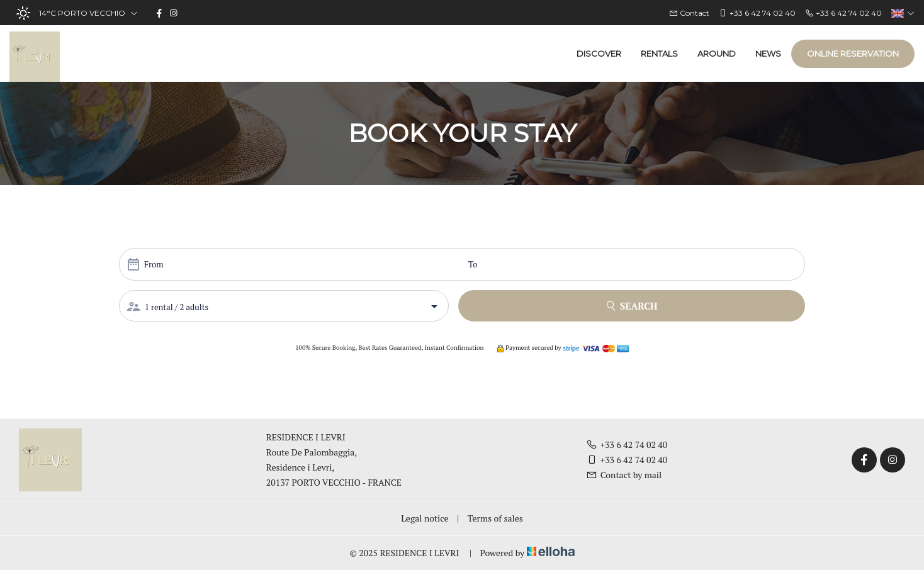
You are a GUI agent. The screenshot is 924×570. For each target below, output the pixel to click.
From (154, 264)
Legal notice (425, 518)
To (473, 264)
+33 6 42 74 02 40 (627, 444)
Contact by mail (624, 475)
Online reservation (853, 53)
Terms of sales (495, 518)
